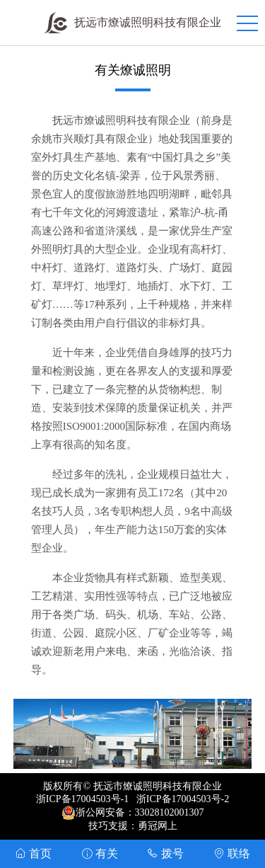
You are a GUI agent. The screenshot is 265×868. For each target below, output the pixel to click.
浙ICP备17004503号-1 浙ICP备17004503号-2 (132, 799)
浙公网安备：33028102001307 (140, 812)
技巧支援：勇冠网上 (133, 826)
